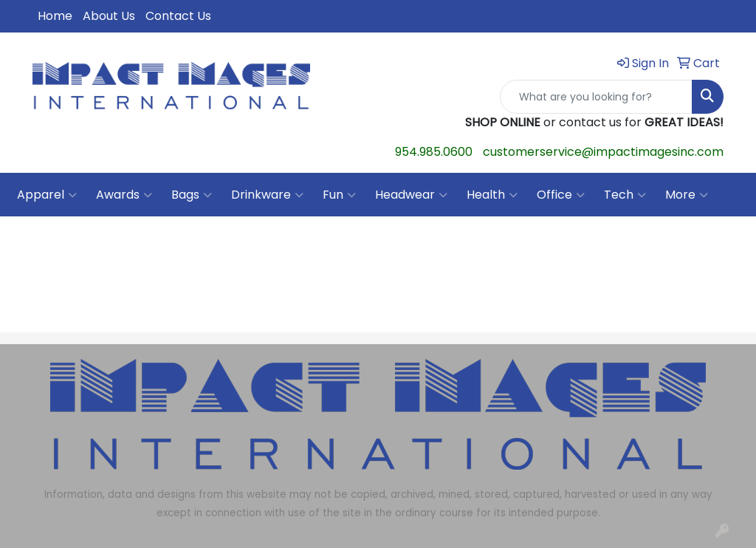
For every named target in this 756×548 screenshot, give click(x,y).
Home (55, 16)
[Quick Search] (596, 97)
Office (561, 195)
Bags (192, 195)
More (687, 195)
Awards (124, 195)
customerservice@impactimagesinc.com (603, 152)
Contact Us (178, 16)
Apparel (47, 195)
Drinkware (267, 195)
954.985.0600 (434, 152)
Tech (625, 195)
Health (492, 195)
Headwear (411, 195)
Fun (339, 195)
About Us (109, 16)
